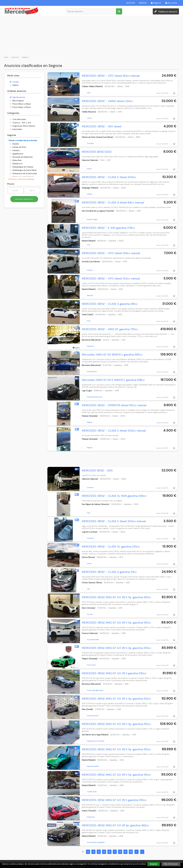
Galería (14, 85)
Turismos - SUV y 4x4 (20, 123)
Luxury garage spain (93, 690)
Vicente (88, 488)
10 (131, 852)
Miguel (87, 422)
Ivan (86, 513)
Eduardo (88, 346)
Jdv (86, 589)
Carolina (88, 143)
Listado (14, 82)
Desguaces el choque (93, 741)
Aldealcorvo (16, 164)
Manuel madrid (90, 766)
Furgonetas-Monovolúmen (22, 126)
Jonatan (88, 538)
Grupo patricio (90, 716)
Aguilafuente (17, 154)
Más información (171, 864)
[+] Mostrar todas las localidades (21, 179)
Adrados (15, 150)
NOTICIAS (131, 3)
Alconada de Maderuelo (21, 157)
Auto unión (89, 665)
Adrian (87, 194)
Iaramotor (88, 817)
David (87, 169)
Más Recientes (17, 97)
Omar (87, 564)
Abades (14, 144)
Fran (86, 321)
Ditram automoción (92, 397)
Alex (86, 93)
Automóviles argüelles (93, 842)
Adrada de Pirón (18, 147)
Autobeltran (89, 372)
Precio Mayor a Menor (20, 107)
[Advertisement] (91, 35)
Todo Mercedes (18, 119)
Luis (86, 245)
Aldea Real (16, 160)
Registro (156, 3)
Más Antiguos (17, 101)
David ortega (90, 220)
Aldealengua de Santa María (23, 170)
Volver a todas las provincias (23, 140)
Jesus (87, 118)
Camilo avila (89, 792)
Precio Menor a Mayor (20, 104)
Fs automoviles (90, 640)
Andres (87, 270)
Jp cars (87, 614)
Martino (88, 296)
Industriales (16, 129)
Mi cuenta (171, 3)
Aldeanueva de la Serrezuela (23, 173)
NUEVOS (143, 3)
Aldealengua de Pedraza (21, 167)
